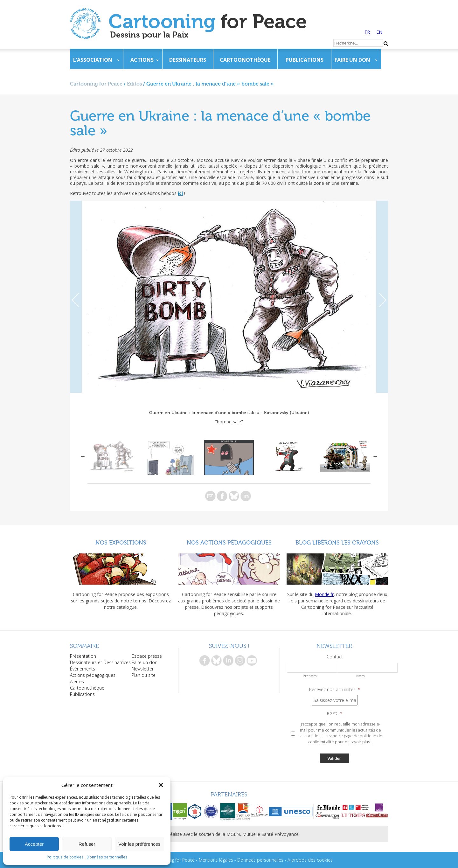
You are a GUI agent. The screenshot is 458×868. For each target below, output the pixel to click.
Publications (305, 60)
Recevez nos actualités (335, 690)
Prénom (310, 676)
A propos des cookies (310, 860)
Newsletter (143, 669)
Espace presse (147, 656)
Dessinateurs (188, 60)
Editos (134, 84)
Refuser (87, 844)
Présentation (83, 656)
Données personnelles (107, 857)
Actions (142, 60)
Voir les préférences (139, 844)
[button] (161, 785)
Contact (335, 657)
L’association (93, 60)
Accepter (34, 844)
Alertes (77, 681)
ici (180, 193)
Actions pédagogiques (93, 675)
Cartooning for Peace (96, 84)
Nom (361, 676)
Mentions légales (216, 860)
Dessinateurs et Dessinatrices (100, 662)
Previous (76, 297)
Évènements (83, 669)
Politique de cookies (65, 857)
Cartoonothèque (245, 60)
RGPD (335, 714)
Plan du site (144, 675)
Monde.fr (324, 594)
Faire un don (352, 60)
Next (382, 297)
